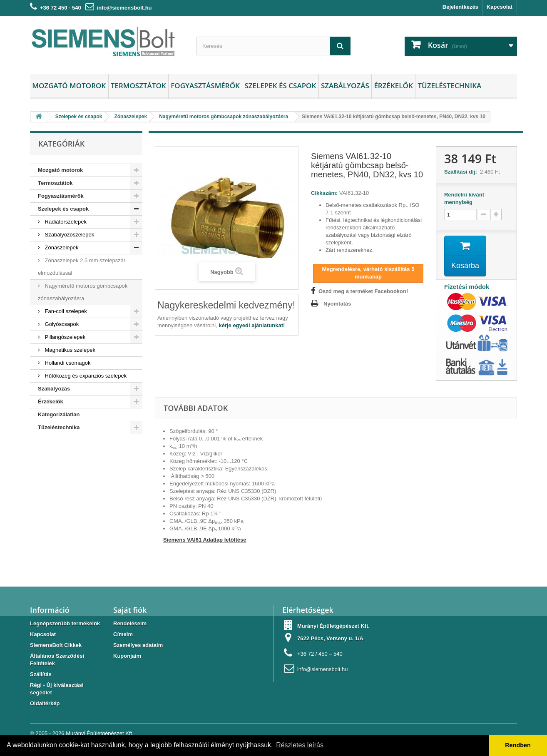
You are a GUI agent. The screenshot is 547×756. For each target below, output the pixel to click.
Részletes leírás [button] (300, 745)
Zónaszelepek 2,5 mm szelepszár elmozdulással (82, 267)
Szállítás (41, 674)
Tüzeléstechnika (449, 86)
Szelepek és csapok (280, 86)
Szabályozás (345, 86)
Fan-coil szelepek (65, 311)
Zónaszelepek (61, 247)
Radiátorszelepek (65, 222)
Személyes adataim (138, 645)
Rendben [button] (518, 745)
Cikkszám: (324, 193)
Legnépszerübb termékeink (65, 623)
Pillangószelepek (64, 337)
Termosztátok (138, 86)
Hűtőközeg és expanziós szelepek (85, 376)
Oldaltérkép (45, 703)
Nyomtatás (337, 304)
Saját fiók (130, 610)
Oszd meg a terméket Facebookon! (363, 291)
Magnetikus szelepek (69, 350)
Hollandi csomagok (67, 363)
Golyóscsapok (61, 324)
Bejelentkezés (460, 7)
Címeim (123, 634)
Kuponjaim (127, 656)
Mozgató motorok (69, 86)
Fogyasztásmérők (205, 86)
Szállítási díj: (462, 172)
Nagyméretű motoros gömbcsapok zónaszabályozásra (83, 292)
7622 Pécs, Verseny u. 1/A (330, 638)
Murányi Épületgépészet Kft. (100, 733)
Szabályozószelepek (69, 235)
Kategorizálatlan (59, 414)
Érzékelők (393, 86)
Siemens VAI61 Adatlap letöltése (205, 540)
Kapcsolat (500, 7)
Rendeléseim (130, 623)
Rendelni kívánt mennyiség (464, 198)
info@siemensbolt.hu (124, 8)
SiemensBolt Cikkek (56, 645)
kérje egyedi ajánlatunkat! (252, 325)
